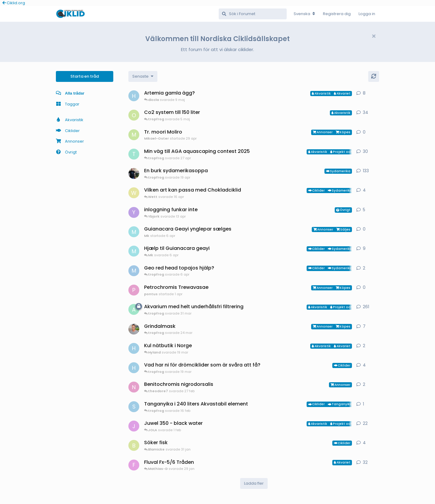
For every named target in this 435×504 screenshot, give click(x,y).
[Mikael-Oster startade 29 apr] (134, 135)
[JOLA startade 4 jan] (134, 426)
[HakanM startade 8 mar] (134, 368)
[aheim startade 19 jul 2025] (134, 309)
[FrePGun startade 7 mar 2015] (134, 465)
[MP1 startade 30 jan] (134, 271)
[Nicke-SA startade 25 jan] (134, 387)
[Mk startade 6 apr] (134, 232)
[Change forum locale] (304, 14)
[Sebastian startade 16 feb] (134, 407)
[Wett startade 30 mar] (134, 193)
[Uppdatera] (374, 76)
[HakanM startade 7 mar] (134, 348)
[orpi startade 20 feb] (134, 115)
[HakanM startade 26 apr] (134, 96)
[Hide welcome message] (374, 36)
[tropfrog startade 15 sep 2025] (134, 154)
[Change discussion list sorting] (143, 76)
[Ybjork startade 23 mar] (134, 212)
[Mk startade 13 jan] (134, 251)
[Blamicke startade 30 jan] (134, 445)
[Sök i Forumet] (253, 14)
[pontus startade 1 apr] (134, 290)
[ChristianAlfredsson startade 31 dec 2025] (134, 329)
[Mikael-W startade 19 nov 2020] (134, 173)
